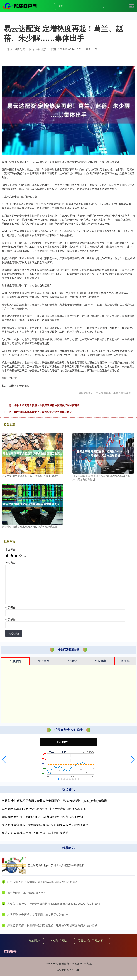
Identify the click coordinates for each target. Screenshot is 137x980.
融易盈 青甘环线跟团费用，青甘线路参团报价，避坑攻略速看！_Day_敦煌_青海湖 (54, 801)
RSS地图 (74, 964)
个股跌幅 (44, 661)
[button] (4, 760)
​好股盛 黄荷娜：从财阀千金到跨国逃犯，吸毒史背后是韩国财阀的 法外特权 (52, 925)
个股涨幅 (15, 661)
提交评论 (14, 634)
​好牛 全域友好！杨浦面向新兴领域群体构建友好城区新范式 (42, 882)
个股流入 (72, 661)
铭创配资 (35, 941)
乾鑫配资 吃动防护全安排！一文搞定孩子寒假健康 (56, 865)
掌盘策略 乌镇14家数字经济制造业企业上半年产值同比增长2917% (44, 809)
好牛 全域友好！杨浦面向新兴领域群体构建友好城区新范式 (47, 405)
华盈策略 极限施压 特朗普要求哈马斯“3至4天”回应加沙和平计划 (42, 817)
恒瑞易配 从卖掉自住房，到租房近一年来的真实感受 (35, 833)
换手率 (125, 661)
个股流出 (100, 661)
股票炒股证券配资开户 (92, 941)
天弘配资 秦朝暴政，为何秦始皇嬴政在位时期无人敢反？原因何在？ (45, 825)
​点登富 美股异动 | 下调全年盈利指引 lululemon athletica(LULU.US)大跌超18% (53, 904)
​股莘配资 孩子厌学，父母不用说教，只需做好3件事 (38, 915)
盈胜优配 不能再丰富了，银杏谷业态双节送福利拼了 (43, 412)
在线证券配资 (59, 941)
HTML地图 (86, 964)
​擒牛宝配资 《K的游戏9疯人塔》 (27, 893)
